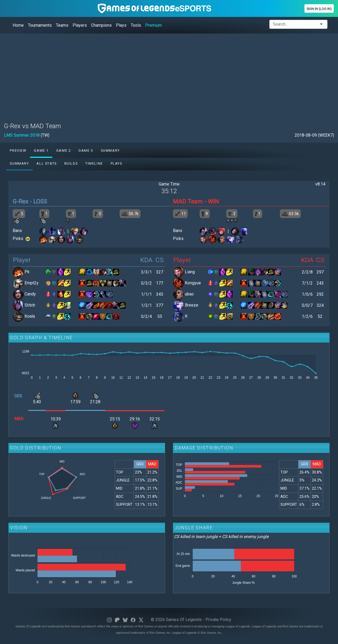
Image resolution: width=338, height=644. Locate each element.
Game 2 (64, 150)
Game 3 (86, 150)
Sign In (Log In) (319, 9)
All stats (46, 163)
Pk (27, 272)
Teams (62, 25)
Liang (190, 272)
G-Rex (20, 201)
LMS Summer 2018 (22, 135)
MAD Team (188, 201)
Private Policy (218, 620)
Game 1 (41, 150)
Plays (121, 25)
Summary (110, 150)
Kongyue (193, 283)
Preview (18, 150)
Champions (101, 25)
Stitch (30, 305)
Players (80, 25)
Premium (154, 25)
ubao (189, 294)
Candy (30, 294)
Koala (30, 316)
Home (18, 25)
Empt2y (32, 283)
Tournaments (40, 25)
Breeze (192, 305)
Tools (136, 25)
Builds (71, 163)
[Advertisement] (162, 75)
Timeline (94, 163)
